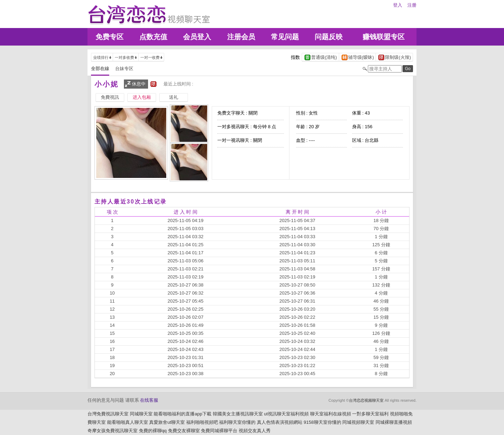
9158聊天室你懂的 (323, 422)
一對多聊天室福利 (370, 414)
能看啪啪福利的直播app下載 (183, 414)
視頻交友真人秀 (255, 431)
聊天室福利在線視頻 (331, 414)
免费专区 (110, 37)
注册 (412, 5)
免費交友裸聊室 (184, 431)
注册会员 (241, 37)
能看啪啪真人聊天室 (128, 422)
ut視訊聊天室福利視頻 (286, 414)
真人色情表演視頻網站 (280, 422)
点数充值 (153, 37)
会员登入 (197, 37)
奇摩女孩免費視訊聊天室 (113, 431)
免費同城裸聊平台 (219, 431)
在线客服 (149, 400)
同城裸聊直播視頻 (394, 422)
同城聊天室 (141, 414)
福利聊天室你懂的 (237, 422)
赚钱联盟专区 (384, 37)
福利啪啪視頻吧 (202, 422)
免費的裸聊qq (153, 431)
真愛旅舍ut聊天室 (167, 422)
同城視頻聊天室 (358, 422)
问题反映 (329, 37)
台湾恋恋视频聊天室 (366, 400)
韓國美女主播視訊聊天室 (238, 414)
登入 (398, 5)
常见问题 (285, 37)
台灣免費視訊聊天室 (108, 414)
